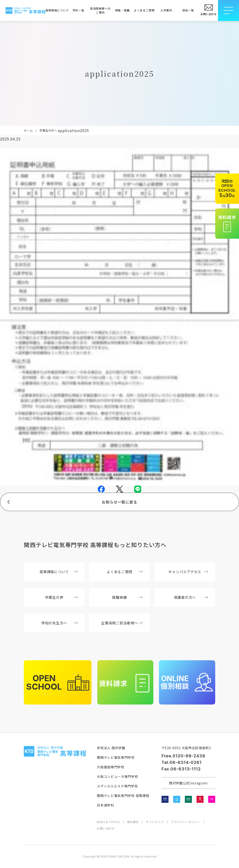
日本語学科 (105, 805)
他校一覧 (188, 10)
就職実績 (127, 597)
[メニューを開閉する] (228, 10)
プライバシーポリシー (186, 822)
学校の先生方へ (59, 623)
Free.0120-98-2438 (183, 756)
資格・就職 (122, 10)
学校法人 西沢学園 (111, 748)
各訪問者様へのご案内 (100, 10)
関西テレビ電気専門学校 (116, 757)
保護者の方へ (191, 597)
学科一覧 (78, 10)
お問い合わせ (106, 828)
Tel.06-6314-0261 (182, 762)
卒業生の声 (61, 597)
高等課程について (56, 10)
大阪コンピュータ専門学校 (117, 776)
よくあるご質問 (144, 10)
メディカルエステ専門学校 (117, 786)
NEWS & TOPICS (108, 822)
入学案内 (166, 10)
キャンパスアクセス (188, 572)
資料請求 (133, 822)
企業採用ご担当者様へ (122, 623)
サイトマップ (155, 822)
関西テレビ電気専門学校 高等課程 (123, 796)
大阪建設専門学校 (111, 767)
